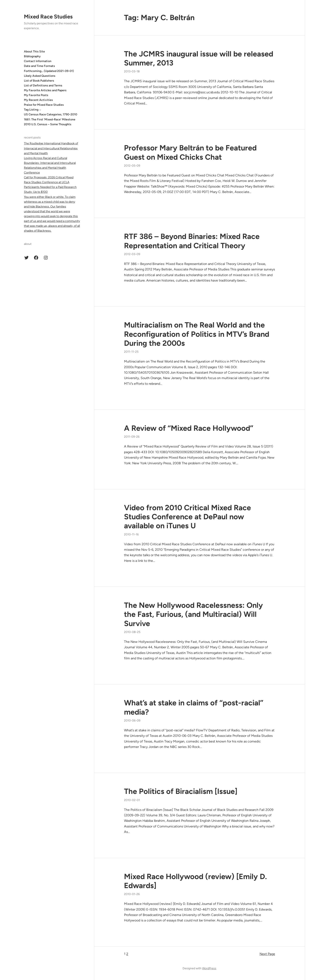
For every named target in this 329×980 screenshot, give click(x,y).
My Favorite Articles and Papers (45, 90)
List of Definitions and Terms (43, 85)
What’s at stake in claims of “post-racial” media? (194, 707)
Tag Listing (31, 110)
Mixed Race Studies (48, 17)
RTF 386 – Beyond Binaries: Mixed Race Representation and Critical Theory (192, 241)
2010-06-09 (132, 721)
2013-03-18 (132, 71)
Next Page (267, 954)
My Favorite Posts (36, 95)
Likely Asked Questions (40, 76)
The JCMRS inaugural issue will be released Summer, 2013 (199, 58)
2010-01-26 (132, 894)
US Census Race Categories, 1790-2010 (51, 114)
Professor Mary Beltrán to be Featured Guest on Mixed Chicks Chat (190, 152)
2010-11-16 (131, 534)
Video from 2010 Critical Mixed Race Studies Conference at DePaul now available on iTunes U (187, 517)
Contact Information (38, 61)
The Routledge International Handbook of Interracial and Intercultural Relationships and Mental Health (51, 148)
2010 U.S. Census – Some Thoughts (48, 124)
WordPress (209, 968)
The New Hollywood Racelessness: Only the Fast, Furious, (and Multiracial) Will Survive (193, 614)
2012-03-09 (132, 254)
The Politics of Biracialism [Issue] (181, 791)
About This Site (34, 52)
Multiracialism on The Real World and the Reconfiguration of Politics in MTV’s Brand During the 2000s (197, 334)
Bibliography (32, 56)
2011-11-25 (131, 352)
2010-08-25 (132, 632)
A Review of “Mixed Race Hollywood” (189, 428)
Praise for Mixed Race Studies (44, 105)
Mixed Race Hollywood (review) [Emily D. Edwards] (195, 881)
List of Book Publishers (39, 81)
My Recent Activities (38, 100)
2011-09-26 (132, 437)
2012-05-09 (132, 166)
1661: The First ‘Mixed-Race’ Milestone (50, 119)
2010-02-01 (132, 800)
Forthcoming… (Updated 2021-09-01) (49, 71)
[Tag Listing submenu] (40, 110)
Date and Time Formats (39, 66)
